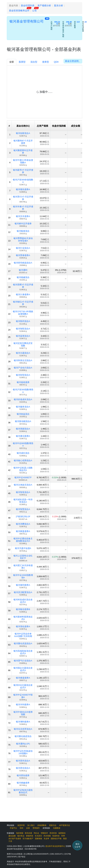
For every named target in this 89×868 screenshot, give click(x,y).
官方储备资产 (28, 839)
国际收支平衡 (56, 839)
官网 (47, 18)
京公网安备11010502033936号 (36, 854)
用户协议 (22, 857)
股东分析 (59, 6)
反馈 (28, 828)
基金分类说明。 (73, 61)
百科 (21, 828)
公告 (34, 11)
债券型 (46, 62)
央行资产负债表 (15, 839)
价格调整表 (42, 825)
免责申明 (21, 825)
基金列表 (14, 6)
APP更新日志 (65, 825)
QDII (56, 62)
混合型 (34, 62)
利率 (63, 836)
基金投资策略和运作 (19, 11)
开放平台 (13, 828)
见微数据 (57, 828)
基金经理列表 (28, 6)
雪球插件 (36, 828)
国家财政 (39, 839)
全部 (12, 62)
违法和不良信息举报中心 (55, 846)
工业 (10, 841)
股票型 (22, 62)
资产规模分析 (44, 6)
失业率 (46, 839)
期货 (65, 839)
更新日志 (53, 825)
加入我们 (31, 825)
